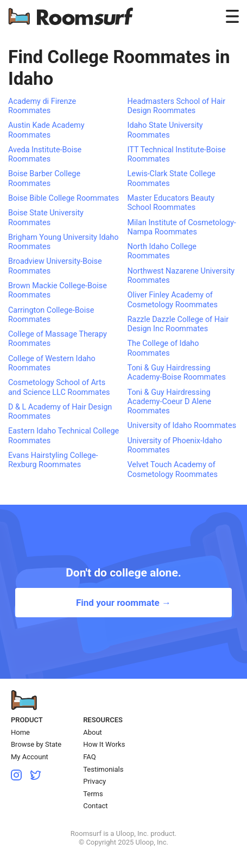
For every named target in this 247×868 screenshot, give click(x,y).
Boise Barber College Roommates (44, 178)
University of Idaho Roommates (182, 426)
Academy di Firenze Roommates (42, 106)
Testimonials (103, 769)
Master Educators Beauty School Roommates (171, 203)
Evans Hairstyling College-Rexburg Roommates (53, 460)
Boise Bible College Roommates (64, 198)
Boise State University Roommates (46, 218)
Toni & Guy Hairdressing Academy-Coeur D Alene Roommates (170, 402)
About (93, 732)
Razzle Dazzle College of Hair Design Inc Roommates (178, 324)
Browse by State (36, 744)
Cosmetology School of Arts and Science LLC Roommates (59, 387)
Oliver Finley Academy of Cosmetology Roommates (173, 300)
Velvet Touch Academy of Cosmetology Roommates (173, 469)
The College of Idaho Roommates (163, 348)
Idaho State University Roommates (165, 130)
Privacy (94, 781)
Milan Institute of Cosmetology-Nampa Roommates (182, 227)
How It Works (104, 744)
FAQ (89, 757)
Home (20, 732)
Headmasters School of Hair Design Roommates (177, 106)
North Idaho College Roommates (162, 251)
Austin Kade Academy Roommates (46, 130)
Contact (95, 806)
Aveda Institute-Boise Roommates (45, 154)
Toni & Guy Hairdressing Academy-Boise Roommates (177, 373)
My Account (30, 757)
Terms (93, 794)
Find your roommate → (123, 603)
